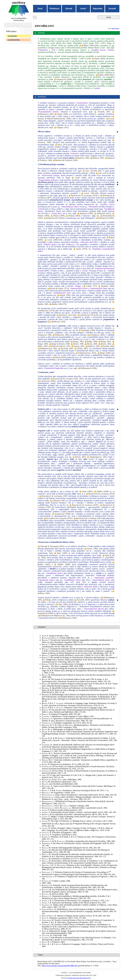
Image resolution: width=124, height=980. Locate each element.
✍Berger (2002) (104, 353)
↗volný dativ (56, 213)
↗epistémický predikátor (104, 578)
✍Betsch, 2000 (91, 344)
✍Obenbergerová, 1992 (97, 457)
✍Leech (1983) (79, 178)
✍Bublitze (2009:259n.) (89, 45)
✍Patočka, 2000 (107, 346)
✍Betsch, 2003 (105, 344)
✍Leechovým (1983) (47, 381)
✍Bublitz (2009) (101, 491)
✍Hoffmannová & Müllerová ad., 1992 (54, 616)
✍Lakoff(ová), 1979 (56, 322)
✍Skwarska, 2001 (66, 348)
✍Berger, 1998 (91, 342)
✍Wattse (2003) (99, 59)
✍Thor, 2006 (61, 604)
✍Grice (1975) (102, 173)
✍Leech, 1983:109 (89, 193)
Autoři (83, 9)
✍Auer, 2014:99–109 (92, 171)
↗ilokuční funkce (50, 244)
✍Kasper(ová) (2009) (61, 514)
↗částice (111, 50)
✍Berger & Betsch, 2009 (59, 344)
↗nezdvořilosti (82, 103)
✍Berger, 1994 (77, 342)
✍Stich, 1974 (61, 145)
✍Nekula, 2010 (49, 600)
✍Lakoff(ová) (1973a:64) (88, 315)
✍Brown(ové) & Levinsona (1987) (53, 496)
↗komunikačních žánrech (48, 112)
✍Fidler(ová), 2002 (61, 335)
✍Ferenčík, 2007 (102, 112)
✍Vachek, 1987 (81, 348)
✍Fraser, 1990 (91, 549)
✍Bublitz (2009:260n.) (105, 75)
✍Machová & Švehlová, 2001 (65, 160)
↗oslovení (74, 153)
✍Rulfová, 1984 (82, 158)
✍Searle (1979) (80, 249)
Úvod (40, 9)
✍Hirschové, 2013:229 (66, 315)
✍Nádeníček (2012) (102, 213)
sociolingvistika (14, 40)
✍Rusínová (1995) (85, 213)
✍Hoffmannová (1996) (87, 368)
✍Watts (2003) (86, 491)
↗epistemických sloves (79, 288)
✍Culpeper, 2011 (61, 127)
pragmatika (12, 36)
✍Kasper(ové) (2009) (63, 79)
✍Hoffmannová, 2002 (67, 618)
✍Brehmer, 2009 (106, 286)
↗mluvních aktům (90, 587)
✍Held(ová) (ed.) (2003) (54, 218)
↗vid (53, 50)
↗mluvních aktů (86, 242)
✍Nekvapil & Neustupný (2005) (51, 546)
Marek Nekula (115, 28)
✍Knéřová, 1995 (92, 346)
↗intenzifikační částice (70, 207)
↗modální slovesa (98, 50)
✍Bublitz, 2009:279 (58, 304)
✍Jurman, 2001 (78, 346)
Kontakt (112, 9)
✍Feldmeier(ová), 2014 (85, 353)
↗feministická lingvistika (54, 368)
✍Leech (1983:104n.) (54, 240)
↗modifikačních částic (62, 293)
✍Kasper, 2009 (61, 114)
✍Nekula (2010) (59, 357)
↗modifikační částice (54, 573)
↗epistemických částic (98, 288)
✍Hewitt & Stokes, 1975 (58, 288)
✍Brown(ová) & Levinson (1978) (83, 505)
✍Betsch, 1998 (77, 344)
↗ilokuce (69, 244)
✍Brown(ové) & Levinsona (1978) (83, 196)
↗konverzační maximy (50, 175)
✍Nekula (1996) (58, 216)
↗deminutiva (43, 50)
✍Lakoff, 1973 (90, 286)
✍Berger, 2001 (105, 342)
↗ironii (85, 271)
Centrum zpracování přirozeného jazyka (79, 978)
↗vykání (96, 88)
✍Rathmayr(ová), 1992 (47, 348)
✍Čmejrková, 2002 (96, 335)
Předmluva (54, 9)
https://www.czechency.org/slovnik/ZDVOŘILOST (60, 966)
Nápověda (98, 9)
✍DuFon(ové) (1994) (105, 218)
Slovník (69, 9)
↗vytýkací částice (107, 204)
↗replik (111, 587)
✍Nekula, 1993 (63, 295)
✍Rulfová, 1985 (97, 158)
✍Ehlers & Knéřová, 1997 (59, 346)
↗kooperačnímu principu (48, 180)
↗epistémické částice (46, 580)
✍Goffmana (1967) (58, 501)
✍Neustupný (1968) (87, 330)
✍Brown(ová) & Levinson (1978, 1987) (67, 379)
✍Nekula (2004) (73, 216)
